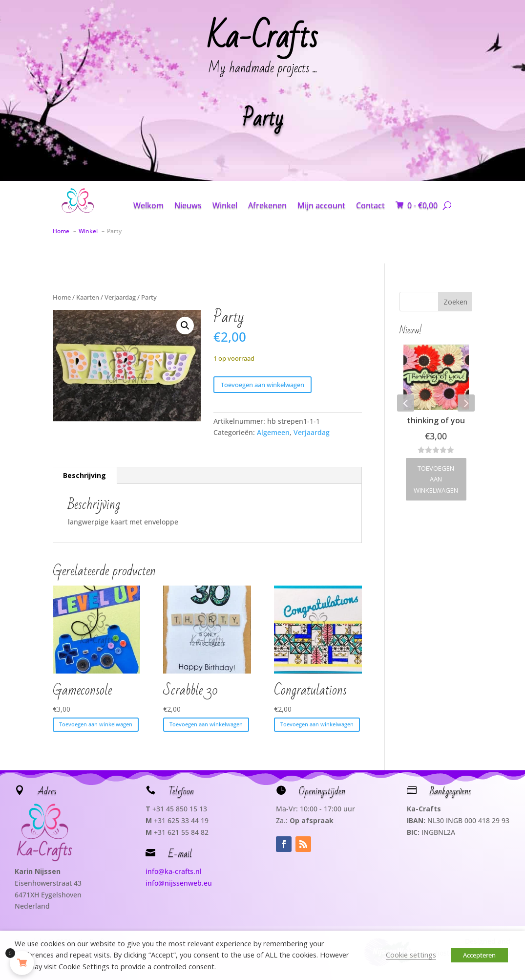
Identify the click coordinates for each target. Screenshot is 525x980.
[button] (185, 326)
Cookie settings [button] (411, 955)
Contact (370, 205)
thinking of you (436, 420)
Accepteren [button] (479, 955)
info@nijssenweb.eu (179, 883)
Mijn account (321, 205)
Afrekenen (267, 205)
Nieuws (188, 205)
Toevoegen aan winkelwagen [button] (96, 724)
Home (62, 297)
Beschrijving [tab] (84, 475)
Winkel (225, 205)
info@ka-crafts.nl (174, 871)
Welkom (148, 205)
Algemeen (273, 432)
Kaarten (88, 297)
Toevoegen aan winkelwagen (262, 385)
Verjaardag (120, 297)
